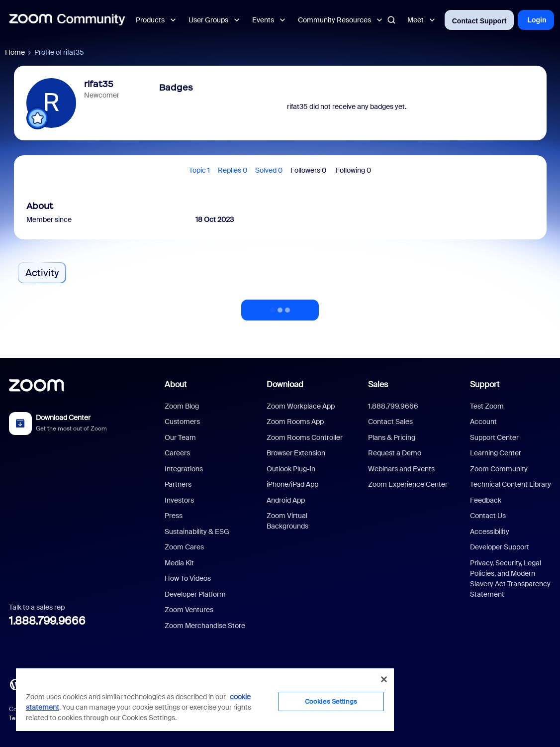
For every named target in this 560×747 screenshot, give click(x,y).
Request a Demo (395, 453)
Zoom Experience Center (408, 484)
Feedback (486, 500)
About (176, 384)
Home (15, 52)
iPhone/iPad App (292, 484)
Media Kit (179, 563)
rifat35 (99, 84)
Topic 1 (199, 170)
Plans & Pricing (392, 437)
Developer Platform (195, 594)
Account (483, 422)
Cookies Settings (331, 701)
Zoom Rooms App (295, 422)
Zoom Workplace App (301, 406)
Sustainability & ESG (197, 532)
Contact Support (479, 21)
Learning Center (496, 453)
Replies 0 (233, 170)
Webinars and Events (401, 469)
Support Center (494, 437)
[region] (205, 699)
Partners (178, 484)
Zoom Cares (184, 547)
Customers (182, 422)
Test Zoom (487, 406)
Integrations (184, 469)
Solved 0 (269, 170)
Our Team (180, 437)
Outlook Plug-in (291, 469)
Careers (177, 453)
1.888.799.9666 (47, 621)
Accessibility (490, 532)
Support (485, 384)
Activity (42, 273)
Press (174, 516)
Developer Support (500, 547)
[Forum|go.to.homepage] (67, 20)
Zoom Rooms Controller (305, 437)
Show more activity (280, 307)
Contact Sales (390, 422)
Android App (286, 500)
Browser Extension (296, 453)
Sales (378, 384)
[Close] (384, 679)
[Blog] (15, 684)
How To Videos (188, 578)
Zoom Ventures (189, 610)
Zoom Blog (182, 406)
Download (285, 384)
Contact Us (488, 516)
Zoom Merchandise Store (205, 626)
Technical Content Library (511, 484)
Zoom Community (499, 469)
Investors (179, 500)
